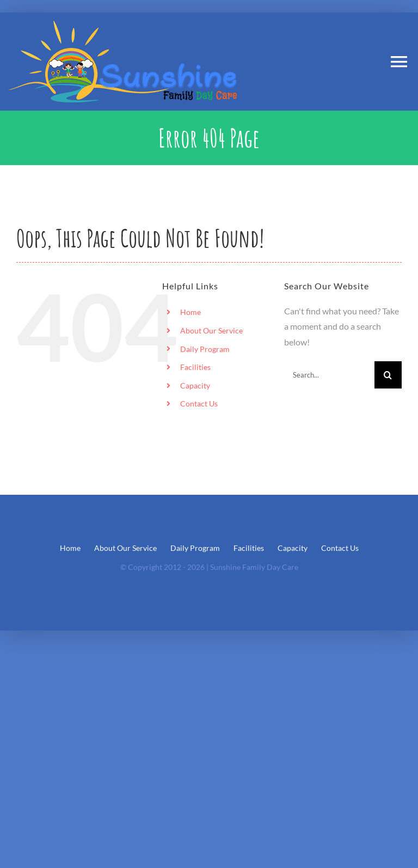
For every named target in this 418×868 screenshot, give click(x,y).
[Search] (388, 375)
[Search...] (329, 375)
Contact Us (199, 403)
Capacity (195, 386)
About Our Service (211, 330)
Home (190, 312)
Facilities (195, 367)
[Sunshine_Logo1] (122, 25)
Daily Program (205, 349)
